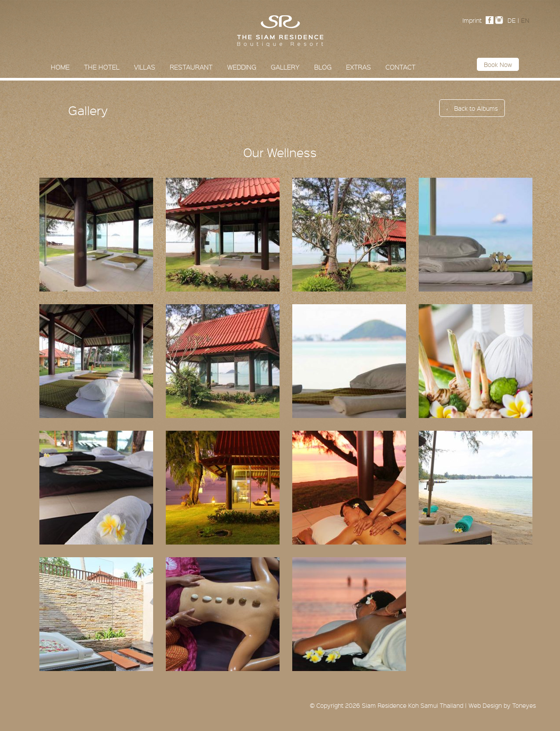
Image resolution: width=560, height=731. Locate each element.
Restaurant (191, 67)
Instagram (501, 20)
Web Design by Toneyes (502, 705)
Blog (323, 67)
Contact (401, 67)
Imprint (472, 20)
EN (525, 20)
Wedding (242, 67)
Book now (498, 64)
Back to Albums (472, 108)
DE (512, 20)
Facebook (492, 20)
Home (60, 67)
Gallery (285, 67)
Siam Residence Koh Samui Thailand (413, 705)
